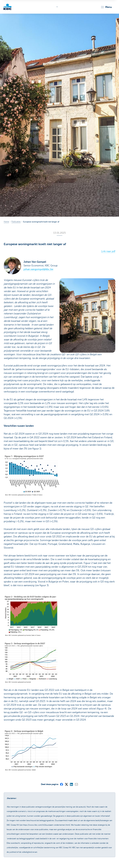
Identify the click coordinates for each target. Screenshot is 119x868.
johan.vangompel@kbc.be (38, 269)
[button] (106, 7)
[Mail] (76, 784)
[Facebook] (61, 784)
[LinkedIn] (71, 784)
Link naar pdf (108, 251)
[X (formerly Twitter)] (66, 784)
